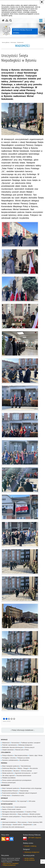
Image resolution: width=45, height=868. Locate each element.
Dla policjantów (24, 760)
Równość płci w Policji (22, 750)
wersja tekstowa (29, 860)
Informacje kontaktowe (9, 822)
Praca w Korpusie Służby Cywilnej (32, 817)
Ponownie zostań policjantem (11, 817)
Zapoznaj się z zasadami (10, 863)
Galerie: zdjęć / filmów (36, 755)
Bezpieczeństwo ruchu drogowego (31, 788)
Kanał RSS (3, 839)
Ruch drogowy (5, 785)
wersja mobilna (29, 858)
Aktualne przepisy (35, 814)
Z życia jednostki (6, 752)
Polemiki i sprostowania (9, 745)
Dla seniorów (34, 768)
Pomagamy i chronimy (9, 758)
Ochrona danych (29, 747)
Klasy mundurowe (8, 807)
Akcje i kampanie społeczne (11, 766)
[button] (41, 21)
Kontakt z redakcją (30, 846)
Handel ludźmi (17, 825)
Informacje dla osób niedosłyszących (13, 827)
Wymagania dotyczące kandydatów (13, 812)
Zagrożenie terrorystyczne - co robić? (26, 773)
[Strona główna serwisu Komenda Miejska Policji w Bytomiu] (3, 20)
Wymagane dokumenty (9, 814)
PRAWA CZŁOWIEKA (9, 778)
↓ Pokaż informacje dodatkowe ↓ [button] (22, 730)
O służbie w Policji (31, 812)
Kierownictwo (15, 743)
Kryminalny (4, 798)
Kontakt (3, 819)
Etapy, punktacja (23, 814)
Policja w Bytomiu (7, 755)
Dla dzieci (16, 771)
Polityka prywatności (9, 865)
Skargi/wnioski (27, 825)
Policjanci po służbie (24, 758)
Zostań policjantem (7, 804)
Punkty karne (6, 795)
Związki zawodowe (8, 750)
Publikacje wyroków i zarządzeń (31, 743)
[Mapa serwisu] (7, 20)
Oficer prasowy (22, 822)
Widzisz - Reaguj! (23, 768)
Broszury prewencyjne (9, 783)
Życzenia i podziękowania (10, 760)
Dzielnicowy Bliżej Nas (9, 768)
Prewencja (4, 763)
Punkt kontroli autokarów (10, 793)
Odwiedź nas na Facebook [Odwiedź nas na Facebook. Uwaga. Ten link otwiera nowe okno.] (12, 839)
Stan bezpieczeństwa (21, 755)
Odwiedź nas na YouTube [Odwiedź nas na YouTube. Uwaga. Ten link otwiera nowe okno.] (7, 839)
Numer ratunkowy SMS (35, 822)
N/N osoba (32, 801)
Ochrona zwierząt (26, 771)
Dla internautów (7, 771)
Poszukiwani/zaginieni (9, 801)
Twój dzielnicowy (26, 766)
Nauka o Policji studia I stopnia (11, 809)
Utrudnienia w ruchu (18, 795)
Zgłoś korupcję (7, 825)
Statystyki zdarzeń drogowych (28, 793)
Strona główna (6, 42)
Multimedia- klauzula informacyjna (12, 747)
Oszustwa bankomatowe (24, 776)
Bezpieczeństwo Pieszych (10, 791)
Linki (35, 825)
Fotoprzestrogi (24, 791)
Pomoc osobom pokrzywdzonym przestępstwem (17, 780)
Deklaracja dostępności (25, 745)
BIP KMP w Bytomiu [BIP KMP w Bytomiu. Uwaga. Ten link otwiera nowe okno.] (35, 838)
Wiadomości (20, 42)
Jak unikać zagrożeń (8, 776)
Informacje (13, 42)
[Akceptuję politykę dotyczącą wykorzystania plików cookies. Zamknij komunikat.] (42, 2)
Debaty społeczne (8, 773)
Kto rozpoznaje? (22, 801)
